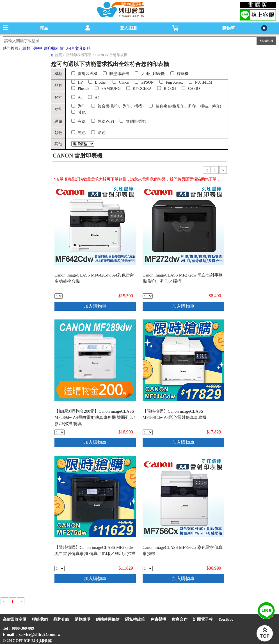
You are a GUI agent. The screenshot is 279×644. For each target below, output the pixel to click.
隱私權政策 (135, 619)
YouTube (226, 619)
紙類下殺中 (32, 48)
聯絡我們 (40, 619)
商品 (44, 28)
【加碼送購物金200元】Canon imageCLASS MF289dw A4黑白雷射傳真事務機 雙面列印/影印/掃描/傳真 (95, 417)
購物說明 (83, 619)
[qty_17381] (148, 296)
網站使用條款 (108, 619)
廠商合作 (180, 619)
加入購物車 (95, 306)
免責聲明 (158, 619)
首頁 (58, 55)
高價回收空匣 (15, 619)
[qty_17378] (148, 568)
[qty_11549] (59, 296)
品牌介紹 (61, 619)
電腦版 (258, 5)
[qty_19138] (60, 432)
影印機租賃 (54, 48)
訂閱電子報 (203, 619)
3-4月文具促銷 (78, 48)
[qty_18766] (148, 432)
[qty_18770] (60, 568)
